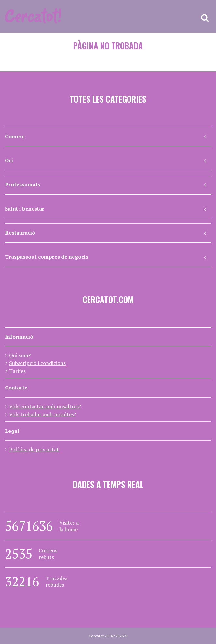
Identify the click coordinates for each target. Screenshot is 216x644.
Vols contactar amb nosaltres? (45, 406)
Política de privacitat (34, 449)
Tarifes (17, 371)
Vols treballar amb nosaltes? (43, 414)
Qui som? (20, 355)
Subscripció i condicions (37, 363)
